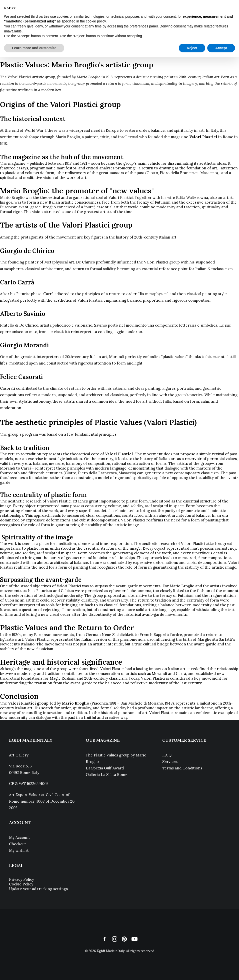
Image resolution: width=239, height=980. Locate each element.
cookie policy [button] (96, 21)
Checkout (17, 844)
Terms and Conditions (182, 768)
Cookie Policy (21, 884)
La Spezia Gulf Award (105, 768)
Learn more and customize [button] (34, 48)
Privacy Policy (21, 879)
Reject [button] (192, 48)
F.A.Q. (167, 755)
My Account (19, 837)
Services (170, 762)
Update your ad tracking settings (38, 889)
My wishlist (19, 850)
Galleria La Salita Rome (107, 775)
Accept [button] (221, 48)
